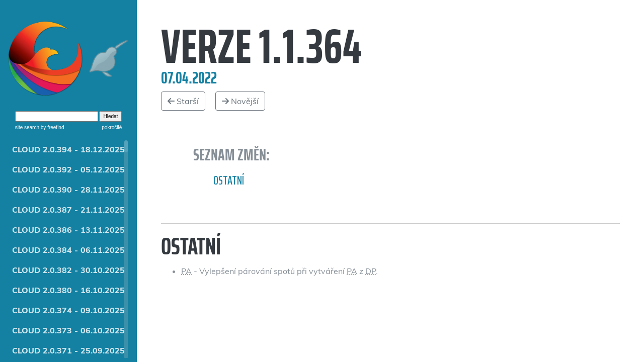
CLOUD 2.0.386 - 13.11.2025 (68, 230)
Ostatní (229, 180)
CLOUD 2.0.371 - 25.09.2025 (68, 350)
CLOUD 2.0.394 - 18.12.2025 (68, 149)
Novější (240, 101)
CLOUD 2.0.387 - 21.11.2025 (68, 210)
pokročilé (112, 127)
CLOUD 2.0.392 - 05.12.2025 (68, 169)
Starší (183, 101)
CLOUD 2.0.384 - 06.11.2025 (68, 250)
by (52, 127)
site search (27, 127)
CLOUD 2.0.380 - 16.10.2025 (68, 290)
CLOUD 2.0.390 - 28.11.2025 (68, 190)
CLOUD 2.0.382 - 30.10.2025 (68, 270)
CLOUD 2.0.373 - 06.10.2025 (68, 330)
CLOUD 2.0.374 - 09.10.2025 (68, 310)
